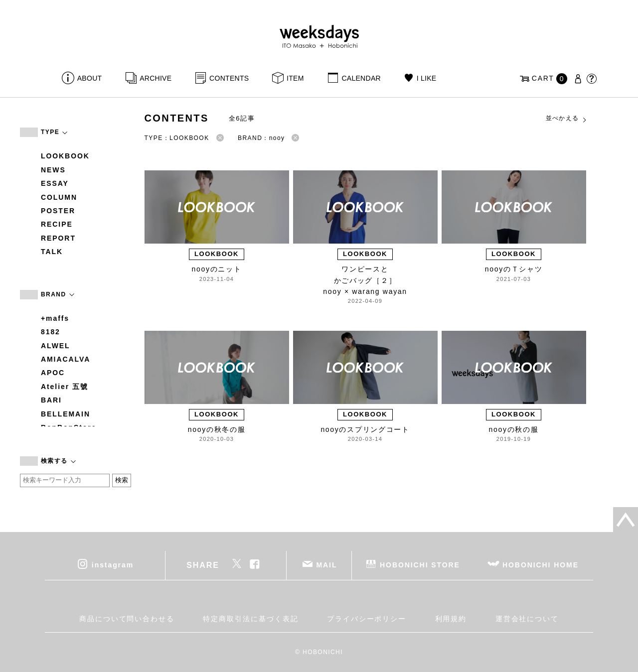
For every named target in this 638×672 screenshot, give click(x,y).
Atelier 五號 (65, 387)
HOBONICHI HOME (541, 564)
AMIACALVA (66, 359)
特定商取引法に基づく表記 (250, 619)
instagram (113, 564)
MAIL (327, 564)
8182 (51, 332)
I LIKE (427, 78)
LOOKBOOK (65, 156)
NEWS (53, 170)
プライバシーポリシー (367, 619)
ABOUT (90, 78)
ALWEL (56, 346)
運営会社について (527, 619)
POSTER (58, 211)
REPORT (58, 238)
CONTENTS (229, 78)
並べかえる (567, 119)
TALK (52, 252)
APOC (53, 373)
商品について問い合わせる (127, 619)
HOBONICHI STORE (420, 564)
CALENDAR (361, 78)
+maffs (55, 318)
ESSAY (55, 183)
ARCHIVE (156, 78)
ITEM (295, 78)
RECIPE (57, 224)
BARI (51, 400)
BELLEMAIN (66, 414)
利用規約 (451, 619)
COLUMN (59, 197)
